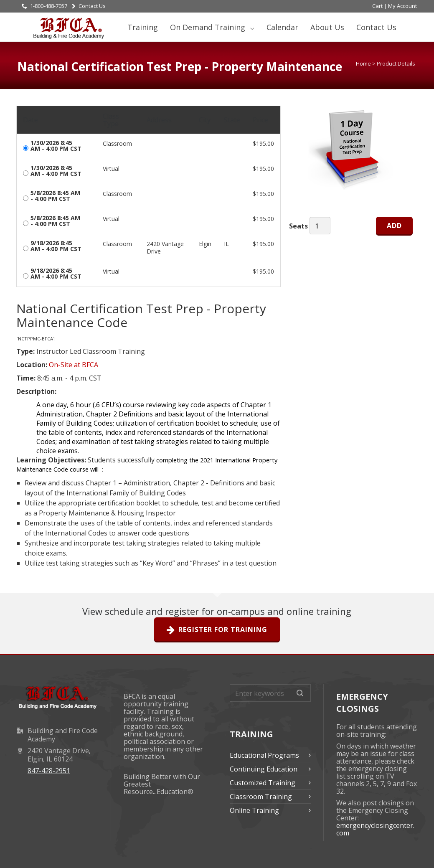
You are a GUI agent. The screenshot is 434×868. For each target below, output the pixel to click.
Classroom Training (261, 797)
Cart (377, 6)
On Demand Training (209, 27)
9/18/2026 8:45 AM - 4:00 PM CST (56, 246)
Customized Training (263, 783)
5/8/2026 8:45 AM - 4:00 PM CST (55, 196)
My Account (402, 6)
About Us (327, 27)
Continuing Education (264, 769)
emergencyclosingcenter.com (375, 829)
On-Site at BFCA (74, 365)
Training (143, 27)
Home (363, 63)
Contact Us (89, 6)
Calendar (282, 27)
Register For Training (217, 630)
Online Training (254, 810)
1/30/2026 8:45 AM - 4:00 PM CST (56, 146)
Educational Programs (264, 755)
